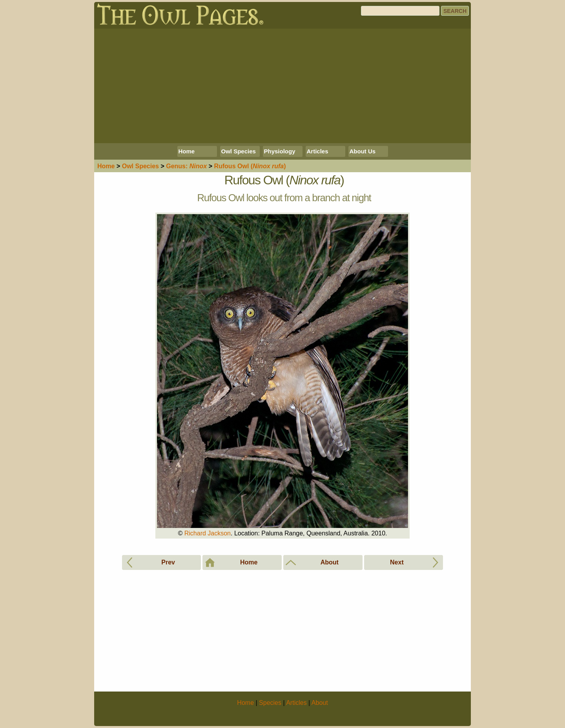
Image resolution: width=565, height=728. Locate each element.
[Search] (400, 11)
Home (187, 151)
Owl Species (239, 151)
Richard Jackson (208, 533)
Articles (318, 151)
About (320, 703)
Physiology (280, 151)
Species (140, 166)
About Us (363, 151)
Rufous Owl (250, 166)
